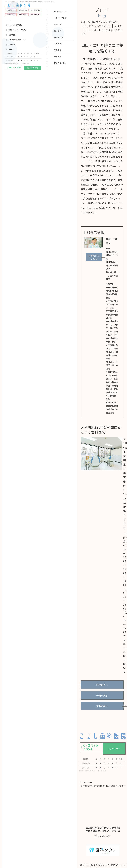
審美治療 (58, 24)
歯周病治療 (59, 37)
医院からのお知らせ (100, 26)
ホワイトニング (60, 18)
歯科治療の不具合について (18, 40)
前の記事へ (102, 684)
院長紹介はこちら (94, 257)
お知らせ (12, 49)
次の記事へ (102, 702)
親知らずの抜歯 (60, 63)
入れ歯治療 (59, 44)
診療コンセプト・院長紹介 (18, 30)
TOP (10, 20)
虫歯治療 (58, 31)
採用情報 (12, 45)
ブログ (118, 26)
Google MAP (104, 825)
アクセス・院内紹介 (15, 25)
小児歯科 (58, 57)
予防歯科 (58, 50)
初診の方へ (12, 35)
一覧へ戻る (102, 693)
